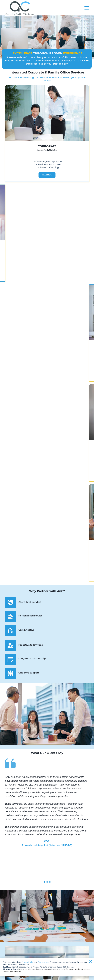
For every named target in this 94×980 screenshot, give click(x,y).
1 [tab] (44, 882)
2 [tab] (47, 882)
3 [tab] (50, 882)
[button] (87, 8)
